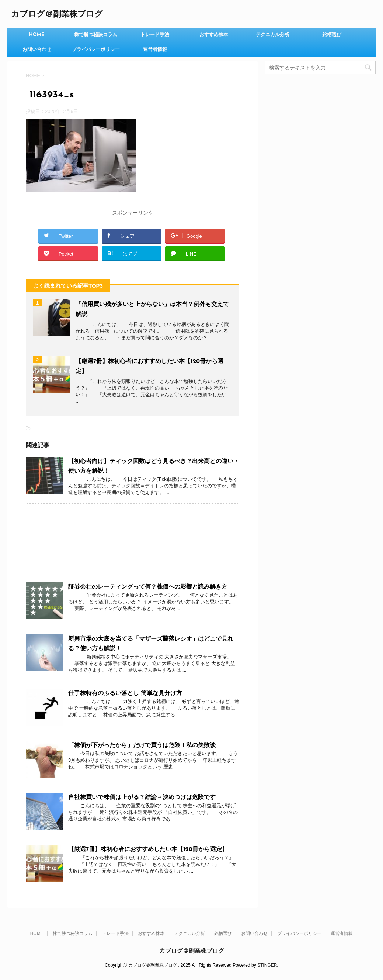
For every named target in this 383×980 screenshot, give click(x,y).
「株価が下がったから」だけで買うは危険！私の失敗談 (142, 746)
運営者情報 (155, 50)
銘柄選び (332, 35)
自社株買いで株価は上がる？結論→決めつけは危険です (142, 798)
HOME (37, 35)
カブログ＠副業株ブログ (57, 15)
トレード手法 (155, 35)
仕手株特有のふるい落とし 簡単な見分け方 (125, 693)
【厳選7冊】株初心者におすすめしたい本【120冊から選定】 (148, 850)
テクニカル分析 (273, 35)
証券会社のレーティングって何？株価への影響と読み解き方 (148, 587)
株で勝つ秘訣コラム (96, 35)
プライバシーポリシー (96, 50)
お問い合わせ (37, 50)
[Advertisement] (133, 539)
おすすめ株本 (214, 35)
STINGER (267, 965)
